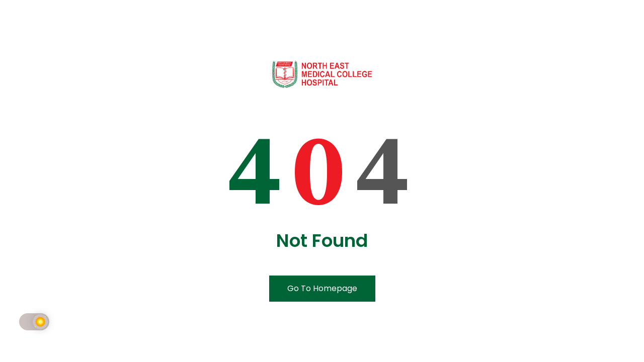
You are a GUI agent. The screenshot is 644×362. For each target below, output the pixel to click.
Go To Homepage (322, 288)
